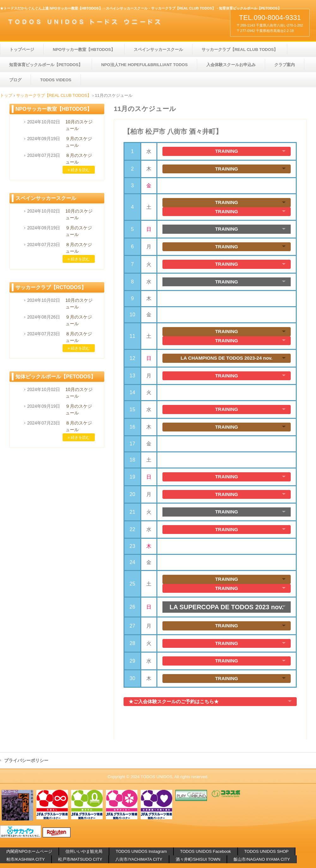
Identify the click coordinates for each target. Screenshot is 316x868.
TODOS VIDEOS (56, 80)
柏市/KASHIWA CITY (26, 859)
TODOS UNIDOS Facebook (206, 851)
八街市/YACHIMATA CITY (139, 859)
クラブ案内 (285, 65)
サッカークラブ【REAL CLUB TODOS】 (240, 50)
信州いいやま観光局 (84, 851)
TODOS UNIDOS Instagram (141, 851)
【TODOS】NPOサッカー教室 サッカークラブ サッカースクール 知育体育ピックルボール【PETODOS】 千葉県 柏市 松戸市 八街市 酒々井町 (89, 22)
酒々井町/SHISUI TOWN (198, 859)
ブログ (15, 80)
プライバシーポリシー (26, 760)
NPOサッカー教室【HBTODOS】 (84, 50)
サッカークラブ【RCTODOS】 (51, 287)
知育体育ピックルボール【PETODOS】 (46, 65)
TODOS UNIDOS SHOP (267, 851)
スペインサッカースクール (158, 50)
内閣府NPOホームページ (29, 851)
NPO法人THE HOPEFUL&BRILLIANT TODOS (144, 65)
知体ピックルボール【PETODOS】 (56, 377)
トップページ (22, 50)
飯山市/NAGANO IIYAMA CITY (262, 859)
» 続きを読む (79, 170)
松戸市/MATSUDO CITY (80, 859)
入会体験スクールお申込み (231, 65)
